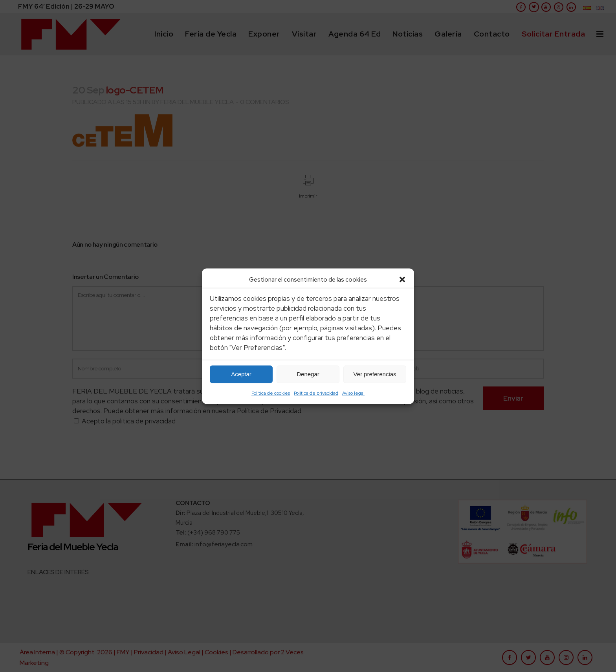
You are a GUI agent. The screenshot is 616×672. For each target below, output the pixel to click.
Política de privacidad (316, 393)
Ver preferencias (375, 374)
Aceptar (241, 374)
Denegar (308, 374)
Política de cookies (271, 393)
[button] (402, 279)
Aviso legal (353, 393)
